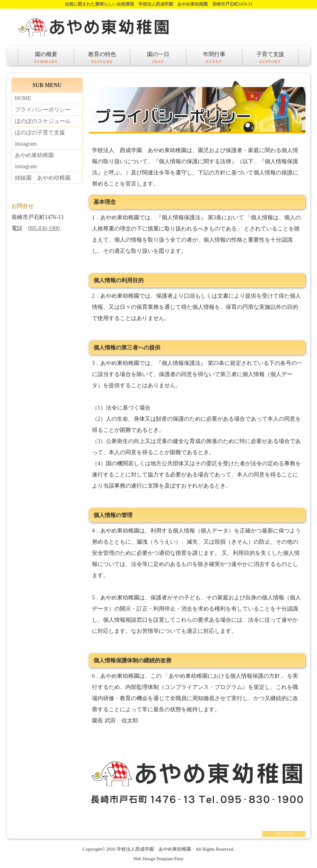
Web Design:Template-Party (159, 859)
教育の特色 (102, 58)
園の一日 (158, 58)
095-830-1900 (44, 228)
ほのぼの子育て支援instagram (40, 138)
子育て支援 (270, 58)
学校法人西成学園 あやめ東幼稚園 (154, 849)
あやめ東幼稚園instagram (34, 161)
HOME (23, 98)
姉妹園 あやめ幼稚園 (43, 178)
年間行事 (214, 58)
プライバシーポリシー (43, 110)
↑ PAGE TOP (284, 834)
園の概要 (46, 58)
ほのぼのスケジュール (43, 121)
